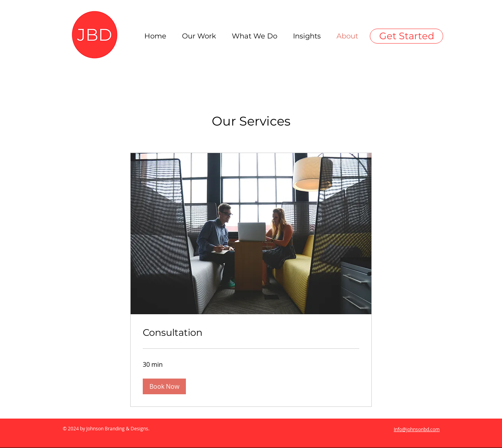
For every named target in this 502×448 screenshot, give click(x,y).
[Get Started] (407, 36)
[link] (251, 333)
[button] (164, 386)
